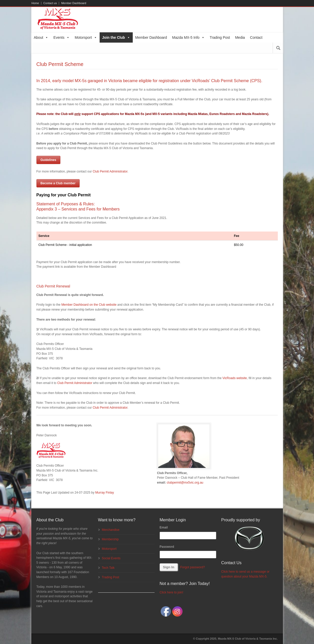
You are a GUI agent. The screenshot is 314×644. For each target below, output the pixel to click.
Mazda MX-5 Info (188, 37)
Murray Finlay (105, 493)
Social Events (111, 558)
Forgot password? (193, 567)
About (41, 37)
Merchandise (111, 530)
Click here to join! (172, 592)
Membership (110, 539)
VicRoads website (235, 378)
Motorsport (86, 37)
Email (164, 527)
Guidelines (48, 160)
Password (167, 547)
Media (240, 37)
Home (35, 3)
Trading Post (220, 37)
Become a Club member (58, 183)
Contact (256, 37)
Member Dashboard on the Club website (89, 305)
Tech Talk (108, 568)
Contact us (50, 3)
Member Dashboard (74, 3)
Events (61, 37)
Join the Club (116, 37)
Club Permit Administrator (110, 171)
